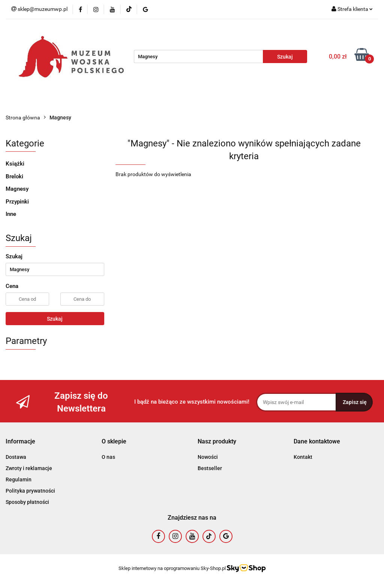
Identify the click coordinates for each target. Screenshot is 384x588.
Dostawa (16, 457)
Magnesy (17, 189)
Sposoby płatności (27, 502)
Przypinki (17, 202)
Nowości (208, 457)
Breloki (14, 176)
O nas (108, 457)
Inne (11, 214)
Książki (15, 164)
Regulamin (19, 479)
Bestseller (210, 468)
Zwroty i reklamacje (29, 468)
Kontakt (303, 457)
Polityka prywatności (30, 491)
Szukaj (55, 319)
